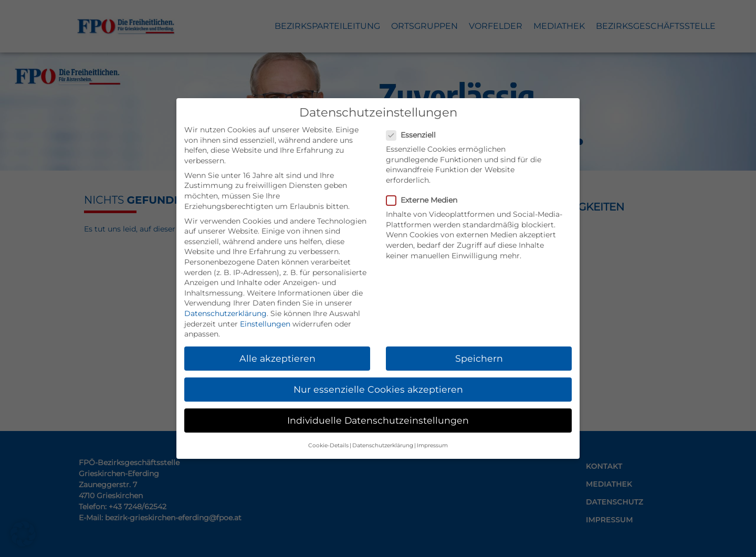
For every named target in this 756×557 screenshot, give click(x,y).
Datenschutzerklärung (225, 313)
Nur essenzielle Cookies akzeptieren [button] (378, 389)
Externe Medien (425, 200)
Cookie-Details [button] (328, 445)
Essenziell (414, 135)
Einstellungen (265, 324)
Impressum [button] (432, 445)
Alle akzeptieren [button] (277, 358)
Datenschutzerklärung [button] (383, 445)
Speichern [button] (479, 358)
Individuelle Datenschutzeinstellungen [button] (378, 420)
